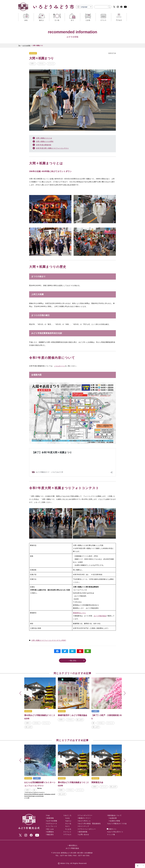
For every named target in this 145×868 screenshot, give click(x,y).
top (48, 815)
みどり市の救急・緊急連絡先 (90, 824)
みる (68, 818)
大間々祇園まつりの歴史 (45, 141)
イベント (68, 832)
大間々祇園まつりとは (44, 138)
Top (19, 46)
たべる (69, 824)
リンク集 (112, 834)
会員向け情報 (115, 821)
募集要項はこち (79, 613)
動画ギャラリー (85, 818)
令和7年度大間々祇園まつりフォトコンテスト (52, 148)
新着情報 (51, 818)
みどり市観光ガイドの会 (118, 824)
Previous (20, 693)
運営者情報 (83, 832)
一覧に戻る (72, 661)
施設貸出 (51, 834)
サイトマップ (84, 826)
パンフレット (52, 826)
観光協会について (115, 815)
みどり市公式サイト (116, 832)
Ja (138, 866)
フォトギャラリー (86, 815)
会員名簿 (113, 818)
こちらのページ (60, 366)
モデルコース (52, 824)
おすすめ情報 (26, 46)
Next (125, 693)
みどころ (68, 815)
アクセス (68, 834)
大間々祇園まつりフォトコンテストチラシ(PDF (48, 640)
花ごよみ (51, 829)
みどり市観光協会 (100, 616)
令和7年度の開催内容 (44, 145)
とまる (69, 829)
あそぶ (69, 821)
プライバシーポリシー (87, 829)
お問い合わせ (84, 834)
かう (68, 826)
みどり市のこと (85, 821)
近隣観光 (51, 832)
